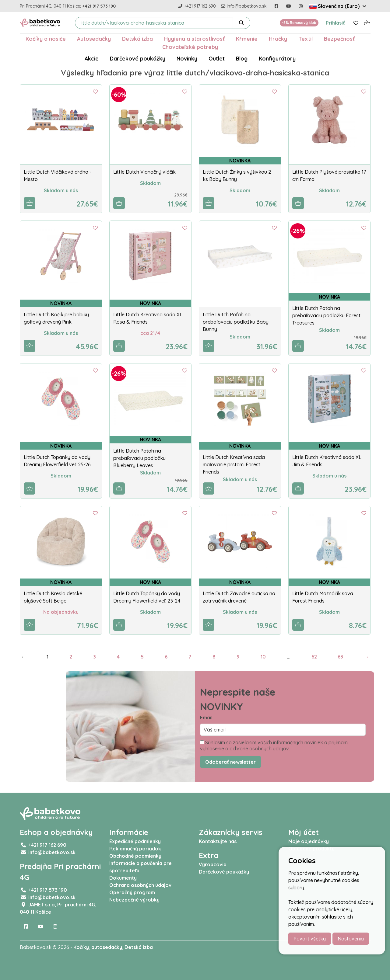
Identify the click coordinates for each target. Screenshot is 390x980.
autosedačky (107, 947)
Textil (306, 39)
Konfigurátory (277, 58)
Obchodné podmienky (135, 856)
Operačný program (132, 892)
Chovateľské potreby (190, 47)
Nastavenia (351, 939)
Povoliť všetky (310, 939)
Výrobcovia (213, 864)
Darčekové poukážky (138, 58)
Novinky (187, 58)
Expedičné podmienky (135, 841)
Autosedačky (94, 39)
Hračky (278, 39)
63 (340, 657)
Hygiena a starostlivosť (194, 39)
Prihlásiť (335, 23)
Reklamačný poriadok (135, 849)
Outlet (217, 58)
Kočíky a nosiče (46, 39)
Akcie (92, 58)
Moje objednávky (309, 841)
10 (263, 657)
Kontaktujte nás (218, 841)
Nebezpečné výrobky (134, 900)
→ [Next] (367, 657)
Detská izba (137, 39)
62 (314, 657)
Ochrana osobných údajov (140, 885)
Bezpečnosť (339, 39)
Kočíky (81, 947)
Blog (242, 58)
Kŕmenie (247, 39)
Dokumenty (123, 878)
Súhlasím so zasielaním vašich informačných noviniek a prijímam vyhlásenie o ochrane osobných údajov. (274, 745)
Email (206, 718)
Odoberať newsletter (230, 762)
